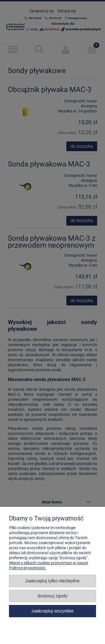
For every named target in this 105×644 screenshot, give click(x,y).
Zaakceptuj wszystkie (52, 611)
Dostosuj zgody (53, 596)
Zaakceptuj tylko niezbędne (53, 581)
